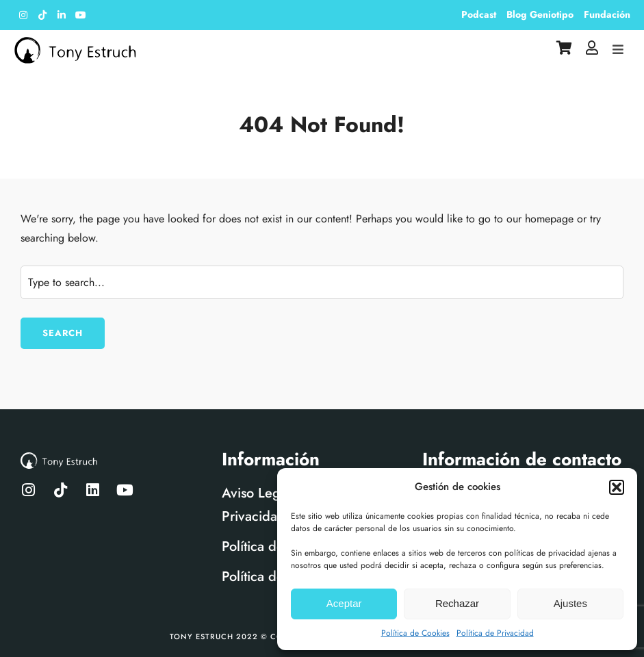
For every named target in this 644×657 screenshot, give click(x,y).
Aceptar (344, 603)
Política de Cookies (415, 633)
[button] (617, 487)
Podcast (479, 14)
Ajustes (570, 603)
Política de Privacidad (495, 633)
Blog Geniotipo (540, 14)
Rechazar (457, 603)
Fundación (607, 14)
